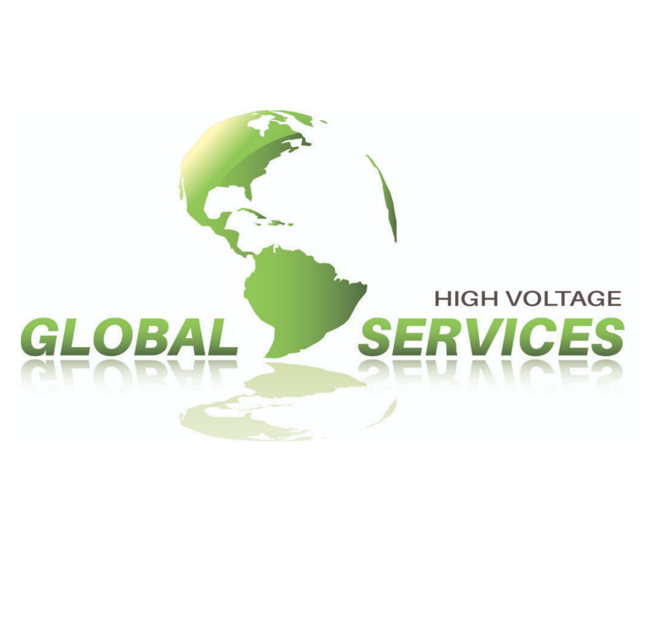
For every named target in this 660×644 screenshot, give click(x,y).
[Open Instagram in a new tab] (580, 582)
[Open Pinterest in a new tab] (628, 582)
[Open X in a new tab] (555, 582)
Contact (148, 582)
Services (94, 582)
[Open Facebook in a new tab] (531, 582)
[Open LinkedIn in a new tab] (604, 582)
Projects (38, 582)
